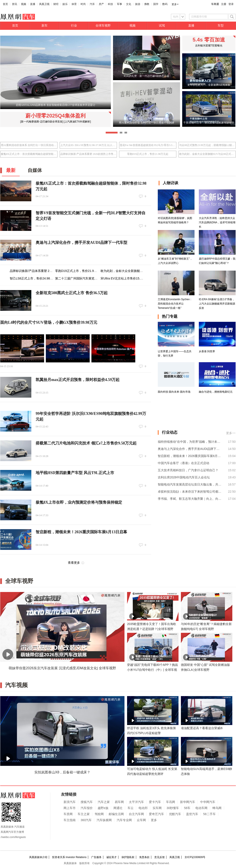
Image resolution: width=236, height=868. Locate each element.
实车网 (157, 808)
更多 (174, 4)
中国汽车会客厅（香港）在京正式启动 (183, 463)
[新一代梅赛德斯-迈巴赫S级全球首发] (42, 122)
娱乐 (65, 4)
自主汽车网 (136, 814)
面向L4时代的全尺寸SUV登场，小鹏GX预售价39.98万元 (49, 322)
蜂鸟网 (217, 808)
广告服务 (96, 857)
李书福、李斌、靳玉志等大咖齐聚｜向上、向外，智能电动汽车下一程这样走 (190, 499)
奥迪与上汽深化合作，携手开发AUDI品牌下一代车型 (81, 243)
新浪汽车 (70, 802)
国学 (156, 4)
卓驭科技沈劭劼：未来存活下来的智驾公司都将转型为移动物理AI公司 (190, 492)
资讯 (14, 4)
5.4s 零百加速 (209, 40)
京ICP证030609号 (195, 857)
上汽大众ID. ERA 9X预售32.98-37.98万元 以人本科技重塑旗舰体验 (88, 145)
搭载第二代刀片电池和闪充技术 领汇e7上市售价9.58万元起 (86, 443)
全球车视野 (103, 26)
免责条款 (144, 857)
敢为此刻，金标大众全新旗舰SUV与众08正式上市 (207, 154)
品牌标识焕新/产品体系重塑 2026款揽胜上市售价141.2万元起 (88, 154)
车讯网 (171, 802)
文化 (129, 4)
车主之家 (84, 814)
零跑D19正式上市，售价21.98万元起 (148, 154)
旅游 (138, 4)
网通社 (118, 808)
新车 (45, 26)
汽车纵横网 (104, 820)
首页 (5, 4)
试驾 (162, 26)
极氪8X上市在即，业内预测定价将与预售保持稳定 (79, 502)
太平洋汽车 (136, 802)
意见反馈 (159, 857)
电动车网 (201, 808)
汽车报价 (87, 808)
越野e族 (103, 808)
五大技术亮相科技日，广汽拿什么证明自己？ (188, 470)
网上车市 (70, 808)
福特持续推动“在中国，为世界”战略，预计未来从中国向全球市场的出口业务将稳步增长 (190, 442)
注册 (224, 4)
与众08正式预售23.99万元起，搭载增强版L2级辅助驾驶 (207, 145)
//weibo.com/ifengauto (13, 837)
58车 (187, 808)
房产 (101, 4)
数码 (165, 4)
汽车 (92, 4)
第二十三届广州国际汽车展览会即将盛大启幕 (85, 278)
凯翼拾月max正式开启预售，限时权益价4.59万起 (78, 380)
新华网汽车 (188, 802)
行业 (74, 26)
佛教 (147, 4)
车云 (131, 808)
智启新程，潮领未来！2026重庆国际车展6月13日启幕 (81, 532)
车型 (221, 26)
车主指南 (70, 820)
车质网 (68, 814)
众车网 (141, 820)
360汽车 (86, 820)
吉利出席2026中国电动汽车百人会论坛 (184, 477)
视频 (24, 4)
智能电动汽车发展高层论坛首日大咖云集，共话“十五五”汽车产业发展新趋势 (190, 484)
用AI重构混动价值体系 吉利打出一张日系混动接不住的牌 (29, 145)
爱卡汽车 (155, 802)
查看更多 (74, 563)
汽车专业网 (124, 820)
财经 (56, 4)
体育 (74, 4)
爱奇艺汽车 (156, 814)
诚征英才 (112, 857)
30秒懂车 (173, 808)
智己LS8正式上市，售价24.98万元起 (34, 278)
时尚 (83, 4)
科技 (110, 4)
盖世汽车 (192, 814)
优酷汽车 (175, 814)
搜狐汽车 (87, 802)
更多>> (231, 433)
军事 (120, 4)
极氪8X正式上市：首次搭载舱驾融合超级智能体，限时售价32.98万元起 (29, 154)
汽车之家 (104, 802)
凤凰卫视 (44, 4)
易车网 (119, 802)
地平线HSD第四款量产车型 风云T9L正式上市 (75, 473)
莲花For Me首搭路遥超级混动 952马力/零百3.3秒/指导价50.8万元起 (148, 145)
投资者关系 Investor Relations (69, 857)
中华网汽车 (208, 802)
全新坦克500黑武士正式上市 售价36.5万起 (72, 293)
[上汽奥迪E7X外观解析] (77, 122)
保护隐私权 (128, 857)
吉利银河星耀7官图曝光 (209, 46)
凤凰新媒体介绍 (38, 857)
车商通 (215, 4)
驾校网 (99, 814)
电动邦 (143, 808)
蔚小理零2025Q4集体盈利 (55, 116)
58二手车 (209, 814)
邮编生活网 (116, 814)
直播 (33, 4)
